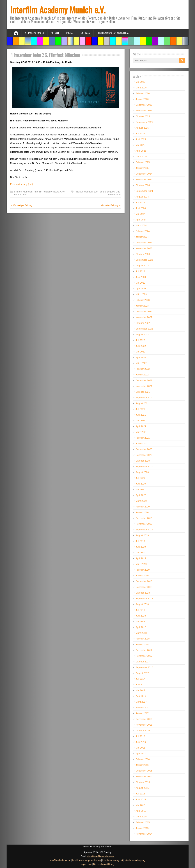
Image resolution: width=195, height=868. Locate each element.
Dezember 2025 (144, 105)
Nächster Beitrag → (111, 205)
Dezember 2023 (144, 243)
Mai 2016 (140, 748)
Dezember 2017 (144, 650)
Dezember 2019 (144, 518)
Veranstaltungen (35, 33)
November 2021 (144, 386)
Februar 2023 (143, 300)
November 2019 (144, 524)
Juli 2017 (140, 679)
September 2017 (144, 667)
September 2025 (144, 122)
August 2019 (142, 535)
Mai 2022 (140, 352)
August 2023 (142, 266)
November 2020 (144, 455)
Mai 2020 (140, 489)
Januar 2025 (142, 168)
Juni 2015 (141, 799)
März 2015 (141, 817)
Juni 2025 (141, 139)
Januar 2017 (142, 713)
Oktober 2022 (143, 323)
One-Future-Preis (114, 193)
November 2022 (144, 317)
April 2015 (141, 811)
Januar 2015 (142, 828)
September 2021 (144, 398)
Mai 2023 (140, 283)
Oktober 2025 (143, 116)
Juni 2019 (141, 547)
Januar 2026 (142, 99)
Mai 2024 (140, 214)
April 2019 (141, 558)
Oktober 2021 (143, 392)
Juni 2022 (141, 346)
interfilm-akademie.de (60, 860)
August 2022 (142, 334)
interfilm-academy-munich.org (86, 860)
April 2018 (141, 627)
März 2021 (141, 432)
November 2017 (144, 656)
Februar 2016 (143, 759)
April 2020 (141, 495)
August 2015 (142, 788)
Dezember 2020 (144, 449)
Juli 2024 (140, 202)
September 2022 (144, 329)
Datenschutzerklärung (104, 864)
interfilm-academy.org (135, 860)
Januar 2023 (142, 306)
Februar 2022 (143, 369)
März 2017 (141, 702)
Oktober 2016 (143, 731)
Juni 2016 (141, 742)
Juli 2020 (140, 478)
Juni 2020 (141, 484)
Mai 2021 (140, 421)
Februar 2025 (143, 162)
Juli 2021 (140, 409)
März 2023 (141, 294)
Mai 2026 (140, 82)
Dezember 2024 (144, 174)
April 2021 (141, 426)
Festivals (85, 33)
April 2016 (141, 753)
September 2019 (144, 530)
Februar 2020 (143, 507)
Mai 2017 (140, 690)
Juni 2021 (141, 415)
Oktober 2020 (143, 461)
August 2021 (142, 403)
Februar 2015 (143, 822)
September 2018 (144, 598)
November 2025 (144, 111)
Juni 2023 (141, 277)
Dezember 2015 (144, 771)
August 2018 (142, 604)
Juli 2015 (140, 794)
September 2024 (144, 191)
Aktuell (55, 33)
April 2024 (141, 220)
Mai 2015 (140, 805)
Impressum (86, 864)
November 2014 (144, 834)
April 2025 (141, 151)
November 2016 (144, 725)
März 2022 (141, 363)
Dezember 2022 (144, 311)
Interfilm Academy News (46, 192)
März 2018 (141, 633)
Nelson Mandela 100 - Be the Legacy (95, 192)
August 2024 (142, 197)
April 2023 (141, 289)
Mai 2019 (140, 553)
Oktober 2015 (143, 782)
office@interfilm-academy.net (100, 856)
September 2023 (144, 260)
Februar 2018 (143, 639)
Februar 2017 (143, 708)
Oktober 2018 (143, 593)
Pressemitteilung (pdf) (22, 184)
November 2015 (144, 776)
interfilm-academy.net (113, 860)
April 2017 (141, 696)
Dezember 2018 (144, 581)
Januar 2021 (142, 444)
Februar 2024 (143, 231)
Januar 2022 (142, 375)
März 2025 (141, 157)
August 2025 (142, 128)
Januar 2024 (142, 237)
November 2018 (144, 587)
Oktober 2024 (143, 185)
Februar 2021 (143, 438)
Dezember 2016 (144, 719)
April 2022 (141, 357)
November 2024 (144, 179)
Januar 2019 (142, 576)
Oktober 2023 (143, 254)
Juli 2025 (140, 134)
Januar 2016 (142, 765)
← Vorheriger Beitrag (21, 205)
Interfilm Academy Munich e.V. (58, 10)
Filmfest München (23, 192)
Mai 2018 (140, 621)
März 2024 (141, 225)
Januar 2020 (142, 512)
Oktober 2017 (143, 662)
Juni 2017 (141, 685)
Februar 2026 (143, 93)
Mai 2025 (140, 145)
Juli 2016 (140, 736)
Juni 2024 (141, 208)
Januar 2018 (142, 644)
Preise (70, 33)
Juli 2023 (140, 271)
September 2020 (144, 466)
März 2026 (141, 88)
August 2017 (142, 673)
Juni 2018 (141, 616)
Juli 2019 (140, 541)
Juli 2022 (140, 340)
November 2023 (144, 248)
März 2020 (141, 501)
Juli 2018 (140, 610)
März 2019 (141, 564)
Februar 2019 (143, 570)
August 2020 (142, 472)
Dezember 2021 (144, 380)
